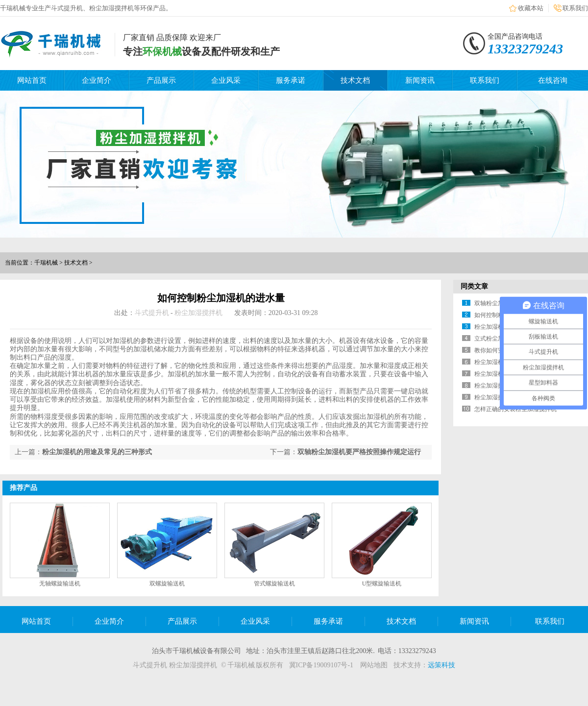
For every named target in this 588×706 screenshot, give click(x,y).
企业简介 (97, 80)
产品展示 (161, 80)
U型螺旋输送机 (382, 584)
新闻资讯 (420, 80)
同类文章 (474, 286)
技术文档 (355, 80)
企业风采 (226, 80)
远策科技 (441, 665)
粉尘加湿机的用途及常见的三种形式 (97, 452)
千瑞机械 (46, 263)
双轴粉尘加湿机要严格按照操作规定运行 (359, 452)
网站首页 (32, 80)
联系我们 (575, 8)
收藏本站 (531, 8)
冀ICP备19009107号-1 (321, 665)
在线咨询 (553, 80)
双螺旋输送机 (167, 584)
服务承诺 (291, 80)
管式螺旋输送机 (274, 584)
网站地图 (374, 665)
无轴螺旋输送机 (60, 584)
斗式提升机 (152, 313)
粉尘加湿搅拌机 (198, 313)
